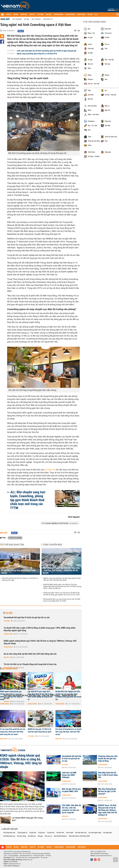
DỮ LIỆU (90, 15)
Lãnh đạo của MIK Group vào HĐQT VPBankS (69, 775)
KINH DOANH (81, 15)
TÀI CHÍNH (40, 15)
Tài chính (7, 621)
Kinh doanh (4, 739)
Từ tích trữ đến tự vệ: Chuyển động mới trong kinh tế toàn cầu (30, 664)
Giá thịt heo (32, 836)
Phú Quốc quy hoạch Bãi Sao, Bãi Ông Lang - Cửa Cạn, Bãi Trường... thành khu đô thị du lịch (61, 570)
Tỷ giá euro (51, 833)
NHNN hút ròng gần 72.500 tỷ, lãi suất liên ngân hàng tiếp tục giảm (40, 730)
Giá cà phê (70, 833)
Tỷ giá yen (42, 833)
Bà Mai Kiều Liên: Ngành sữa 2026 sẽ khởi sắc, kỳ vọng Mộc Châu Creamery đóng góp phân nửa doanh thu (68, 695)
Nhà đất (5, 19)
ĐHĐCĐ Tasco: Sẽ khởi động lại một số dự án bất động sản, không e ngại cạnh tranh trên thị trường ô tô (108, 810)
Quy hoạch (36, 19)
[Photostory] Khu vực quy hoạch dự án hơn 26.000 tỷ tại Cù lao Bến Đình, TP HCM (62, 600)
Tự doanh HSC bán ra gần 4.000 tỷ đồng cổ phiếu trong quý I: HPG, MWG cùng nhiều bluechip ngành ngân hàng (40, 629)
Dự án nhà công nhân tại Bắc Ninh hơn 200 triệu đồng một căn (30, 654)
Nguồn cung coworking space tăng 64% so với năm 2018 (37, 54)
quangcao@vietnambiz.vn (103, 856)
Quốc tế (6, 668)
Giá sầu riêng (21, 836)
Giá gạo (40, 836)
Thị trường (17, 19)
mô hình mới (50, 470)
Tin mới (9, 613)
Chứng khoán (8, 634)
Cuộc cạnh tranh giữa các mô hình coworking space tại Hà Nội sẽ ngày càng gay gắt (47, 51)
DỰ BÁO (16, 15)
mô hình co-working (15, 538)
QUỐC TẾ (32, 15)
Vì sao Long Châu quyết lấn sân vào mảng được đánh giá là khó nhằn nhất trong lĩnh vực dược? (13, 732)
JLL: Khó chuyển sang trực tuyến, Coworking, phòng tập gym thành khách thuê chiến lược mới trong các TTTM (28, 500)
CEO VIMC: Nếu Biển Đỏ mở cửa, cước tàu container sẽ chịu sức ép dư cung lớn (71, 809)
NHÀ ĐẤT (49, 15)
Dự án (27, 19)
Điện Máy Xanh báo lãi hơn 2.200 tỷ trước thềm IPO (108, 775)
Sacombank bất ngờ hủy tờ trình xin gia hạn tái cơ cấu (27, 618)
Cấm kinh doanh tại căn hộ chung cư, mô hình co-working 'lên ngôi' (20, 579)
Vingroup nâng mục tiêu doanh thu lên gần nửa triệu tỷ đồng (108, 759)
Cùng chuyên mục (53, 545)
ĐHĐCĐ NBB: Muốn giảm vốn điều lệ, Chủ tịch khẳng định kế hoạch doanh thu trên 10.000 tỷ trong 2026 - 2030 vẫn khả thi (62, 587)
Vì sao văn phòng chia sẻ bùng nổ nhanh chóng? (18, 572)
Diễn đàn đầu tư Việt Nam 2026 (79, 836)
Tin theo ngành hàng (95, 22)
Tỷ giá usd (33, 833)
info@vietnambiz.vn (14, 864)
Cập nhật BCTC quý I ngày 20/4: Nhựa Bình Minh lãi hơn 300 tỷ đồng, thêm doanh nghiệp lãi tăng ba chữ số (41, 695)
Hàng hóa (59, 739)
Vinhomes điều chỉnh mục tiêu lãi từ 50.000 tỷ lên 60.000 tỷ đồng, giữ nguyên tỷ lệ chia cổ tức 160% (62, 594)
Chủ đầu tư (48, 19)
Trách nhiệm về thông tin (11, 866)
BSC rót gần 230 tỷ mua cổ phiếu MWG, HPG (71, 790)
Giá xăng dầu (107, 833)
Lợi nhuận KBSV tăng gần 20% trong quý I (27, 819)
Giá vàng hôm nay (9, 833)
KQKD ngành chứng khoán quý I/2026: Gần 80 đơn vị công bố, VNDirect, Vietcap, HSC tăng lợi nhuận (40, 642)
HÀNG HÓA (24, 15)
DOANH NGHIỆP (70, 15)
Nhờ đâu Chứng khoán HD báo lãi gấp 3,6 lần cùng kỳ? (107, 791)
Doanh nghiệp (32, 704)
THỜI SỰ (9, 15)
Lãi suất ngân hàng (95, 833)
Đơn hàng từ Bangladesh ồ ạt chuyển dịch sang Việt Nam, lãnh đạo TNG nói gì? (68, 732)
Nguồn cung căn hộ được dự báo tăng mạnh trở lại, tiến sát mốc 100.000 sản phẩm (62, 579)
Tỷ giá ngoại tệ (22, 833)
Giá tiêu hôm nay (81, 833)
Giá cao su (48, 836)
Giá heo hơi (60, 833)
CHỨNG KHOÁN (59, 15)
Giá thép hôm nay (9, 836)
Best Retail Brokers (60, 836)
